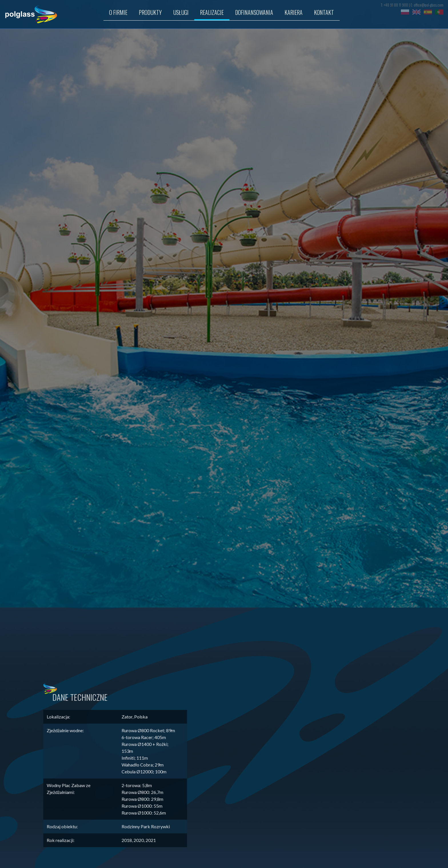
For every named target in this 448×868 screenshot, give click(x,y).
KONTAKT (324, 12)
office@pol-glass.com (429, 5)
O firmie (118, 12)
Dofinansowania (254, 12)
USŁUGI (181, 12)
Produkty (150, 12)
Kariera (294, 12)
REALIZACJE (212, 12)
